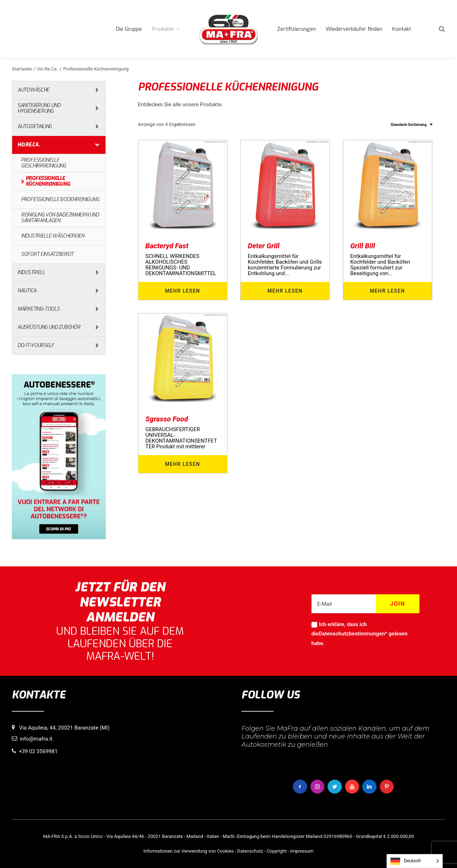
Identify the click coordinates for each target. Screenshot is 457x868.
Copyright (277, 851)
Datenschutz (250, 851)
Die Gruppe (129, 29)
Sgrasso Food (167, 419)
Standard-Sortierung (409, 125)
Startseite (22, 69)
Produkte (166, 29)
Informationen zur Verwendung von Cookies (188, 851)
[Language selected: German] (415, 861)
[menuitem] (129, 29)
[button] (442, 29)
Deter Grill (264, 246)
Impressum (302, 851)
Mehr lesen (182, 291)
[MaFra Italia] (228, 29)
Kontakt (402, 29)
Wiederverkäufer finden (354, 29)
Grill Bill (363, 246)
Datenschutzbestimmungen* (353, 634)
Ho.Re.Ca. (47, 69)
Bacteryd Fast (167, 246)
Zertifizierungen (296, 29)
